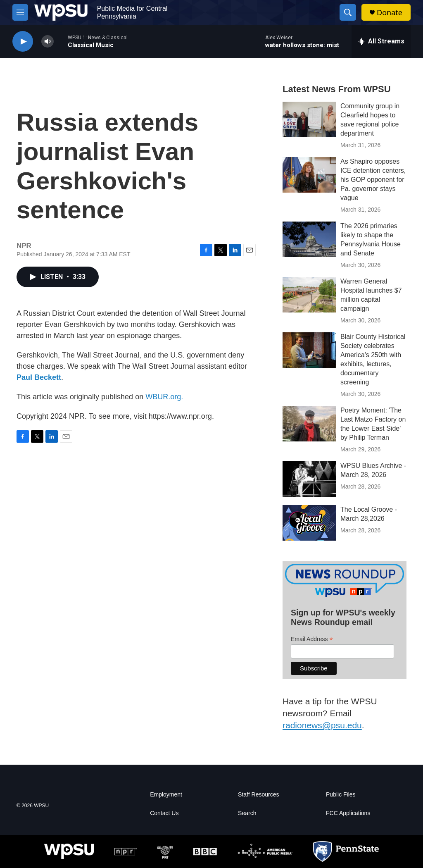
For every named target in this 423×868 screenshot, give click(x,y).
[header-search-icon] (348, 12)
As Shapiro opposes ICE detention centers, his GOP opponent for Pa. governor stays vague (373, 180)
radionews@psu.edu (322, 725)
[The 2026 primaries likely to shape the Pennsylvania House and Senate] (309, 239)
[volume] (48, 42)
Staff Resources (258, 795)
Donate (390, 13)
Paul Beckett (39, 377)
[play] (23, 42)
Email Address (312, 639)
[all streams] (381, 41)
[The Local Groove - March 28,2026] (309, 523)
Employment (166, 795)
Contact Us (164, 813)
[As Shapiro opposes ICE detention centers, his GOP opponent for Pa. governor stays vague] (309, 175)
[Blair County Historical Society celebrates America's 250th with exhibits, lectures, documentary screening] (309, 350)
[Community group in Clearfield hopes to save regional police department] (309, 119)
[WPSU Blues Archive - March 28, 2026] (309, 479)
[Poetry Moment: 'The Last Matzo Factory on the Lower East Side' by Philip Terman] (309, 424)
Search (247, 813)
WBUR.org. (164, 397)
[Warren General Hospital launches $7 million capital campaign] (309, 295)
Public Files (341, 795)
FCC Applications (348, 813)
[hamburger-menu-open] (20, 12)
